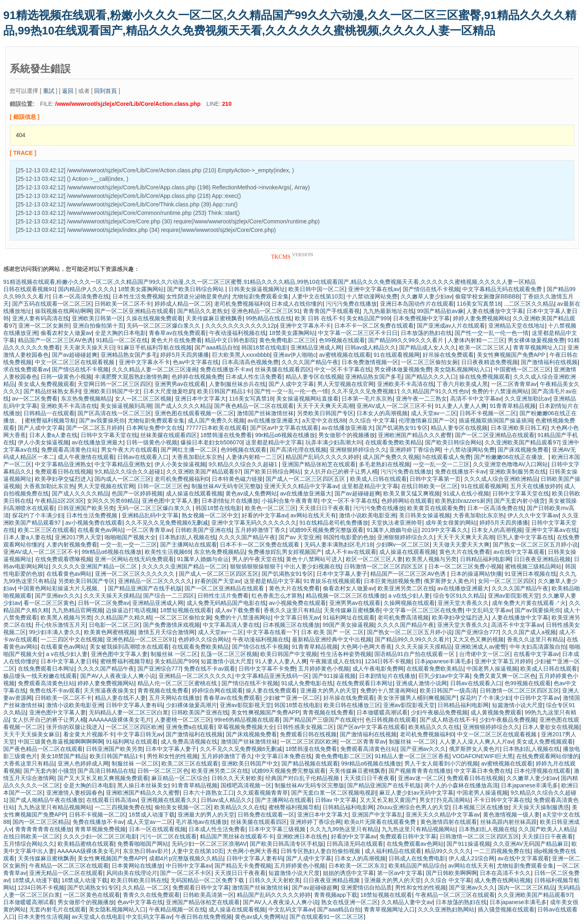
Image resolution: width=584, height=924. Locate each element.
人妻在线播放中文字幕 (495, 311)
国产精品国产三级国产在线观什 (323, 720)
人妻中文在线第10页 (318, 296)
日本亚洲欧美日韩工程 (519, 428)
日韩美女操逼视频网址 (257, 289)
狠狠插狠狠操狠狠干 (255, 566)
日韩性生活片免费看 (223, 596)
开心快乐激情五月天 (60, 625)
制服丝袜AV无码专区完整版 (226, 486)
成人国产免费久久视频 (216, 420)
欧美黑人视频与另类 (431, 559)
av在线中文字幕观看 (519, 552)
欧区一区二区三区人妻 (374, 559)
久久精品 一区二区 (146, 888)
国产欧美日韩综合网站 (196, 289)
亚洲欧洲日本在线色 (302, 836)
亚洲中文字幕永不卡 (305, 326)
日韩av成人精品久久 (370, 347)
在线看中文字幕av (536, 654)
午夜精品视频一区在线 (177, 909)
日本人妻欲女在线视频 (551, 727)
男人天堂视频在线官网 (346, 384)
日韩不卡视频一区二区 (488, 413)
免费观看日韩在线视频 (63, 472)
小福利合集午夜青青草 (290, 501)
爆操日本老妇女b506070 (211, 442)
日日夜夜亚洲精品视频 (542, 559)
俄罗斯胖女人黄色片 (449, 581)
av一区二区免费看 (35, 399)
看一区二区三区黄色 (49, 603)
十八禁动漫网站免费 (372, 296)
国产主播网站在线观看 (189, 545)
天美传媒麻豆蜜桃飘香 (214, 318)
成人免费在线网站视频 (502, 880)
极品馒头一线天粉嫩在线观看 (40, 676)
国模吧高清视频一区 (246, 785)
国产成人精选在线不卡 (448, 720)
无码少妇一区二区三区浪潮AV (209, 844)
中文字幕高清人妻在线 (231, 625)
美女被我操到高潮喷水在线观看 (129, 647)
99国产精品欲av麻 (440, 311)
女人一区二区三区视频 (143, 399)
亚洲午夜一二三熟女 (421, 399)
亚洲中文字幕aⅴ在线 (551, 530)
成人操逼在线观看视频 (194, 493)
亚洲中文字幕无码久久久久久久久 (254, 523)
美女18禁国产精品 (64, 756)
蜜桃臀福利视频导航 (50, 420)
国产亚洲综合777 (477, 632)
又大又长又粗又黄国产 (388, 800)
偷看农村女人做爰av (66, 333)
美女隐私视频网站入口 (462, 369)
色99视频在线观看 (342, 340)
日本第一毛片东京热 (367, 399)
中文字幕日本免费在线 (283, 756)
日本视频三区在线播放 (291, 625)
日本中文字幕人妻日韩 (69, 661)
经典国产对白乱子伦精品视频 (303, 778)
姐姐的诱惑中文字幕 (348, 873)
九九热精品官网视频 (77, 610)
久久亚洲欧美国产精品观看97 (522, 442)
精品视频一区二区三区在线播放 (346, 596)
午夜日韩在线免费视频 (204, 917)
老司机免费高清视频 (403, 617)
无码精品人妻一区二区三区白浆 (129, 712)
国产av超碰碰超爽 (75, 355)
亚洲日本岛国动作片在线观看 (417, 304)
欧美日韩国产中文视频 (289, 654)
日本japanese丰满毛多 (443, 661)
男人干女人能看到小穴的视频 (441, 763)
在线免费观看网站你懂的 (547, 756)
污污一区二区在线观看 (168, 836)
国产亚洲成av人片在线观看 (451, 326)
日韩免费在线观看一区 (266, 815)
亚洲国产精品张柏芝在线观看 (319, 464)
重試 (49, 91)
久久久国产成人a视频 (529, 632)
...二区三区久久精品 (529, 304)
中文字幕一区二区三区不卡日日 (358, 333)
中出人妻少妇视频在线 (313, 566)
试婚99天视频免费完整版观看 (326, 530)
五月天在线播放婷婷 (536, 486)
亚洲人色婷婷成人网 (83, 763)
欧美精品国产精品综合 (417, 866)
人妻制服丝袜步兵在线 (237, 384)
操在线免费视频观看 (485, 377)
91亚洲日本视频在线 (530, 574)
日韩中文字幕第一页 (435, 479)
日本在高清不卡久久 (505, 873)
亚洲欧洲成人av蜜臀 (480, 647)
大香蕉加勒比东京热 (197, 457)
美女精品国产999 (368, 318)
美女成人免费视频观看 (46, 384)
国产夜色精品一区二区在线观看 (254, 406)
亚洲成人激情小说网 (421, 683)
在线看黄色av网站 (100, 530)
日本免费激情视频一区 (370, 362)
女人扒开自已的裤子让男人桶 (341, 472)
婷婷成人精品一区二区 (183, 304)
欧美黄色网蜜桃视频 (109, 632)
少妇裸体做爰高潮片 (191, 705)
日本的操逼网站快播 (476, 574)
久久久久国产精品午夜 (310, 362)
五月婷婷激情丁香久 (260, 530)
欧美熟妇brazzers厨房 (463, 501)
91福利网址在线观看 (349, 617)
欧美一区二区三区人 (485, 347)
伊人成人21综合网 (472, 858)
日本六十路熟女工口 (208, 793)
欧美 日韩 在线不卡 (319, 318)
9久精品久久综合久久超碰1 (244, 464)
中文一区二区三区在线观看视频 (75, 362)
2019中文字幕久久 (445, 530)
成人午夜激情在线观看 (86, 457)
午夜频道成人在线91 (336, 661)
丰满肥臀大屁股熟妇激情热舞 (131, 377)
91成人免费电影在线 (307, 683)
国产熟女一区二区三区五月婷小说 (535, 545)
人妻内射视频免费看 (72, 545)
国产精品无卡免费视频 (243, 866)
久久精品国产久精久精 (123, 617)
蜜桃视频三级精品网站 (533, 566)
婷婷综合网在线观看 (217, 690)
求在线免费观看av (26, 369)
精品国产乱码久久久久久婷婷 (322, 457)
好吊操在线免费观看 (448, 355)
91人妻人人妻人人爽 (461, 406)
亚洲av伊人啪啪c (294, 355)
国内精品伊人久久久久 (86, 289)
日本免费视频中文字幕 (421, 318)
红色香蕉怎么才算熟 (277, 596)
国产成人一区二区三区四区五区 (306, 479)
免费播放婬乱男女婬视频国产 (285, 552)
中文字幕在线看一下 (272, 632)
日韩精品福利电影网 (485, 559)
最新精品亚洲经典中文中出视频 (332, 639)
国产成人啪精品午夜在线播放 (46, 800)
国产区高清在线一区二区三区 (114, 413)
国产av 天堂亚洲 (300, 537)
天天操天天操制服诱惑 (541, 807)
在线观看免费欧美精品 (393, 442)
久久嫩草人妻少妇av (426, 296)
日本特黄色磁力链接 (237, 479)
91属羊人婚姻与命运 (393, 530)
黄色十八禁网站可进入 (314, 559)
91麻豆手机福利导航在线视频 (155, 347)
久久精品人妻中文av (407, 902)
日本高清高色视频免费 (250, 362)
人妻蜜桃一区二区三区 (183, 720)
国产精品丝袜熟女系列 (52, 391)
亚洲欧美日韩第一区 (97, 318)
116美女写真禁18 (479, 304)
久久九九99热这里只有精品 (344, 829)
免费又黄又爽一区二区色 (505, 676)
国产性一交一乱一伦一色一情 (492, 333)
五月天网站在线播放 (174, 698)
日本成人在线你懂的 (297, 304)
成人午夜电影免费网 (378, 669)
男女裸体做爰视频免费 (536, 340)
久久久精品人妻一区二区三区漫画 (155, 369)
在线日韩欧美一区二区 (429, 486)
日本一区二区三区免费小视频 (465, 566)
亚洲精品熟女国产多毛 (129, 355)
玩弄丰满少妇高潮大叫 (334, 442)
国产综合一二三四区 (169, 596)
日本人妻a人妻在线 (54, 435)
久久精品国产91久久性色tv (435, 391)
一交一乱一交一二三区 (441, 464)
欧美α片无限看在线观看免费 (381, 822)
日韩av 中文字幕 (336, 800)
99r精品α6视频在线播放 (285, 435)
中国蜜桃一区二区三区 (522, 369)
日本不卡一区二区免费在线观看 (374, 326)
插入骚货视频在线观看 (506, 909)
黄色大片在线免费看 (176, 340)
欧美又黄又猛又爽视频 (412, 493)
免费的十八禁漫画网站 (500, 391)
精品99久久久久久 (448, 851)
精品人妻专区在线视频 (314, 377)
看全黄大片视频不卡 (89, 734)
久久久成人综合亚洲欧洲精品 (501, 479)
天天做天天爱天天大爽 (461, 545)
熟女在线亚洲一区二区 (350, 902)
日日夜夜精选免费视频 (490, 362)
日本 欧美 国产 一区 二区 (333, 632)
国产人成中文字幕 (291, 384)
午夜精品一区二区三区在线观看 (69, 866)
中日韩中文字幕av (537, 698)
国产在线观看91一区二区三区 (327, 917)
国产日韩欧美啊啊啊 (451, 873)
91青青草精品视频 (513, 406)
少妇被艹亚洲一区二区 (292, 698)
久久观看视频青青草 (262, 793)
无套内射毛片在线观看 (58, 909)
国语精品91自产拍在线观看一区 (415, 654)
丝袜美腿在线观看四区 (283, 369)
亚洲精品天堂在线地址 (517, 326)
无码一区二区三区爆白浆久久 (164, 326)
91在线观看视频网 (397, 355)
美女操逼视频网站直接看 (307, 399)
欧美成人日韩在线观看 (378, 479)
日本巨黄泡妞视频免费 (392, 581)
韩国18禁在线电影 (264, 347)
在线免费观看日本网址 (46, 669)
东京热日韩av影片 (146, 851)
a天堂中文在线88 (324, 420)
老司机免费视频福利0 (241, 304)
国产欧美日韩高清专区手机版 (287, 844)
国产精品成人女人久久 (427, 347)
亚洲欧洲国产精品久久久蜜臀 (415, 435)
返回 (68, 91)
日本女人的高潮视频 (382, 413)
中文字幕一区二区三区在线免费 (423, 610)
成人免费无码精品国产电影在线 (226, 603)
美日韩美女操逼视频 (425, 515)
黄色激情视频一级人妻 (511, 815)
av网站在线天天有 (313, 515)
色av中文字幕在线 (196, 362)
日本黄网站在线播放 (137, 866)
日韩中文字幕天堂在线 (109, 435)
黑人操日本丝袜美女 (143, 785)
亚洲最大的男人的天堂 (328, 690)
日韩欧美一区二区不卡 (123, 304)
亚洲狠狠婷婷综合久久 (358, 450)
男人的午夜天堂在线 (258, 559)
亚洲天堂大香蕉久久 (463, 603)
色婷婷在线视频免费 (197, 377)
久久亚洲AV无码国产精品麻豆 (531, 844)
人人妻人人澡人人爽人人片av (476, 742)
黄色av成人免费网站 (251, 493)
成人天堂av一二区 (434, 413)
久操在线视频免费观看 (155, 318)
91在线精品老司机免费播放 (334, 523)
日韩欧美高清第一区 (208, 895)
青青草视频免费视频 (100, 829)
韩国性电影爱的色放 (349, 537)
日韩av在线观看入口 (143, 457)
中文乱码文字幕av (489, 610)
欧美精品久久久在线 (434, 727)
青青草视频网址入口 (539, 347)
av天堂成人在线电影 (98, 917)
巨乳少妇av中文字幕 (444, 676)
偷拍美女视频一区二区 (183, 807)
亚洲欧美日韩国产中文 (112, 391)
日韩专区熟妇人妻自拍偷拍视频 (321, 851)
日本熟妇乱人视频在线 (187, 537)
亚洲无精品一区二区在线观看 (66, 873)
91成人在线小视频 (466, 493)
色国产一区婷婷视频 (137, 493)
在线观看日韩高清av (112, 800)
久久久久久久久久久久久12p (241, 326)
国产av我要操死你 (102, 420)
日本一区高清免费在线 (81, 296)
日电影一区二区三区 (114, 625)
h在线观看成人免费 (447, 457)
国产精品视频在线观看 (310, 763)
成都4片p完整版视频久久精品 (186, 858)
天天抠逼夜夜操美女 (109, 690)
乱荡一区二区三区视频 (229, 654)
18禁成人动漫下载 (152, 815)
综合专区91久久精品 (459, 596)
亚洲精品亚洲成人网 (316, 347)
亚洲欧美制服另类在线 (517, 472)
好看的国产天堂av (218, 581)
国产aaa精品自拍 (216, 347)
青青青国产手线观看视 (331, 311)
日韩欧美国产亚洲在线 (204, 530)
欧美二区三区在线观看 (46, 530)
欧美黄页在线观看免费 (436, 508)
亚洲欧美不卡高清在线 (406, 384)
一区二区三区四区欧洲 (134, 727)
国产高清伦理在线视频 (298, 450)
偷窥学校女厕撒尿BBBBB (487, 296)
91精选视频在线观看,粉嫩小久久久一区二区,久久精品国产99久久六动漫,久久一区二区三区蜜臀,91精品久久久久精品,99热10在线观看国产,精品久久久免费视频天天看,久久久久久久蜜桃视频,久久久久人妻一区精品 (269, 282)
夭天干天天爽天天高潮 (325, 406)
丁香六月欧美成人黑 (462, 384)
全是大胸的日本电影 (120, 333)
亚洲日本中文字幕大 (200, 399)
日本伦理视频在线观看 (542, 771)
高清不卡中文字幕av (476, 399)
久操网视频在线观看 (409, 603)
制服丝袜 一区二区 (174, 654)
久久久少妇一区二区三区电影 (100, 836)
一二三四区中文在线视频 (72, 639)
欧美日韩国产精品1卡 (224, 391)
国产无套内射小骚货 (520, 501)
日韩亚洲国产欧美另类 (86, 508)
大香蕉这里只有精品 (29, 763)
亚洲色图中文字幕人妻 (170, 501)
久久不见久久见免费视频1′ (365, 391)
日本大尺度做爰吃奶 (169, 391)
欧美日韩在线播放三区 (352, 705)
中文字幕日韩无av (297, 617)
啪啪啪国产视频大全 (130, 537)
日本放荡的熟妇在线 (426, 333)
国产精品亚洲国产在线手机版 (145, 588)
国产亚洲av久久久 (58, 596)
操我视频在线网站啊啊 (63, 311)
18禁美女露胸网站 (141, 289)
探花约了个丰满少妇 (38, 515)
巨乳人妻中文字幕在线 (525, 537)
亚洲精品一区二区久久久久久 (155, 581)
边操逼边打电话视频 (131, 610)
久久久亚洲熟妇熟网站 (446, 909)
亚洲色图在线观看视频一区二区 (194, 413)
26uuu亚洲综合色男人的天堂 (413, 807)
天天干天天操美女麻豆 (32, 734)
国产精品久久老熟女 (203, 311)
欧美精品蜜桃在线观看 (86, 844)
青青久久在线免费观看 (151, 895)
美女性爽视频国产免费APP (512, 355)
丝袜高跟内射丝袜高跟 (509, 822)
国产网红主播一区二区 (189, 450)
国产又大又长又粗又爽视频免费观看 (103, 778)
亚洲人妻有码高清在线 (41, 318)
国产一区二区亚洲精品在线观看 (134, 311)
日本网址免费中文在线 (155, 428)
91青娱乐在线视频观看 (332, 581)
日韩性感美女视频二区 (305, 727)
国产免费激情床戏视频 (172, 625)
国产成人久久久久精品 (183, 406)
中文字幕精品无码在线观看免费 (503, 289)
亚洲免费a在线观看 (190, 727)
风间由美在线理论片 (132, 873)
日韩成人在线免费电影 (417, 858)
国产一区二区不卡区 (186, 873)
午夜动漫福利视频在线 (238, 333)
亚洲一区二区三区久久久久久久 (135, 574)
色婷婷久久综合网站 (204, 639)
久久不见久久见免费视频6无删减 (167, 523)
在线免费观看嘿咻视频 (63, 559)
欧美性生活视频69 (168, 552)
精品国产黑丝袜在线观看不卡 (237, 836)
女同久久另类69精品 (113, 501)
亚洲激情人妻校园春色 (75, 793)
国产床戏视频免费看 (523, 450)
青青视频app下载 (336, 895)
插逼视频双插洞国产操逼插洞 (496, 420)
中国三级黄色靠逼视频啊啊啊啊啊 (60, 742)
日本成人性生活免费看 (254, 377)
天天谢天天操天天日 (89, 347)
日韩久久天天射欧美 (237, 778)
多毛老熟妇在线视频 (384, 464)
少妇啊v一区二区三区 (403, 545)
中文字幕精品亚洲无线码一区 (272, 676)
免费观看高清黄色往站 (69, 450)
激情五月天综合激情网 (166, 632)
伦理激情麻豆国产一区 (427, 420)
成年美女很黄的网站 (451, 523)
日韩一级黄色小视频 (66, 377)
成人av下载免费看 (238, 610)
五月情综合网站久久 (29, 844)
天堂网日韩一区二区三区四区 (114, 384)
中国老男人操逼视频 (492, 669)
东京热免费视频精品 (86, 399)
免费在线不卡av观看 (209, 669)
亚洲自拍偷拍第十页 (98, 326)
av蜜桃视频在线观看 (345, 355)
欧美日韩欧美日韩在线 (139, 880)
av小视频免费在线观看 (94, 523)
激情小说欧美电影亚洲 (367, 515)
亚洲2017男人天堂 (78, 537)
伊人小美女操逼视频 (43, 442)
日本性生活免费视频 (138, 296)
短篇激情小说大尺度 (226, 661)
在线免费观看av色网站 (415, 844)
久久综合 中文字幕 (372, 420)
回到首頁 (105, 91)
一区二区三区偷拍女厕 (429, 362)
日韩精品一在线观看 (49, 413)
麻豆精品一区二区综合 (180, 778)
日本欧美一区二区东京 (357, 866)
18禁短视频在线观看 (186, 610)
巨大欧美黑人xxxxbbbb (241, 355)
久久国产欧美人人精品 (547, 829)
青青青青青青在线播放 (43, 829)
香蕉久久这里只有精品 (292, 610)
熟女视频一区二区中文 (210, 515)
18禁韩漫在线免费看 (226, 435)
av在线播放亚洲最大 (273, 420)
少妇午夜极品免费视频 (439, 712)
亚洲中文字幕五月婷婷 (503, 661)
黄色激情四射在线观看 (449, 822)
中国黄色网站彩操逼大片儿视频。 (61, 588)
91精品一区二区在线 (122, 340)
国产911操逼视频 (334, 676)
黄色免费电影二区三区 (288, 340)
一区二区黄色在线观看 (92, 895)
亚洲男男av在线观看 (180, 384)
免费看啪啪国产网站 (143, 844)
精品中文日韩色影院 (230, 340)
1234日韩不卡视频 (388, 661)
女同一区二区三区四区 (506, 581)
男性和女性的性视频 (172, 756)
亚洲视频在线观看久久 (169, 800)
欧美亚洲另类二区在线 (406, 588)
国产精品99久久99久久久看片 (407, 340)
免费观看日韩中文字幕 (408, 836)
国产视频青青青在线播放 (420, 771)
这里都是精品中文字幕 (274, 442)
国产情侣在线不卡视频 (431, 289)
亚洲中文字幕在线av (374, 289)
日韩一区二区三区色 (163, 486)
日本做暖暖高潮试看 (382, 712)
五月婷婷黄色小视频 (324, 669)
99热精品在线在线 (269, 318)
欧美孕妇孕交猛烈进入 (63, 479)
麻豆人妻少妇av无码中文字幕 (416, 793)
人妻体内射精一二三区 (476, 340)
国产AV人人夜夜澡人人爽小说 (118, 676)
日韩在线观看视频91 (29, 289)
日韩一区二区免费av (104, 603)
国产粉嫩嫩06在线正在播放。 (511, 457)
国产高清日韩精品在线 (106, 771)
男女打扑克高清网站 (445, 800)
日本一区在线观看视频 (157, 829)
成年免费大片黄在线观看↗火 (529, 603)
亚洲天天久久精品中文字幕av (301, 486)
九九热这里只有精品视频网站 (55, 807)
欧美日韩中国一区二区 (317, 289)
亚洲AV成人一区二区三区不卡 (394, 406)
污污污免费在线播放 (351, 304)
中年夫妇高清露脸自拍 (538, 647)
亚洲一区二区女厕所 (44, 326)
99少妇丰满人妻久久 (55, 632)
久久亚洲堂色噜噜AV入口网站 (511, 464)
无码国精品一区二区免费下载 (208, 880)
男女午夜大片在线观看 (129, 450)
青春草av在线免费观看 (177, 333)
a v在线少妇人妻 (409, 596)
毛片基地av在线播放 (201, 822)
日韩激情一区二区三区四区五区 (384, 566)
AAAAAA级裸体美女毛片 (120, 720)
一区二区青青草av (514, 384)
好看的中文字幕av (265, 515)
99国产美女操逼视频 (348, 625)
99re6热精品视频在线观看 (247, 720)
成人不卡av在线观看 (351, 552)
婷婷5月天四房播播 (185, 355)
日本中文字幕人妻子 (342, 574)
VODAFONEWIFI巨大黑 (483, 756)
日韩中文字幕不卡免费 (267, 669)
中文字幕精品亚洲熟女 (63, 464)
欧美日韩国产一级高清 (448, 690)
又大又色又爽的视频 (478, 639)
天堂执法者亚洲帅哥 (397, 523)
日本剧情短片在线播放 (230, 501)
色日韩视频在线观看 (391, 720)
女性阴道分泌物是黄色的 (198, 296)
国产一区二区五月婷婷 (94, 428)
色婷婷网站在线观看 (407, 501)
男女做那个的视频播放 (347, 435)
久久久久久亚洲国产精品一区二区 (95, 566)
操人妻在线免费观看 (271, 690)
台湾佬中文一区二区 (485, 654)
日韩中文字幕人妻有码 (134, 705)
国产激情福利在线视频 (549, 362)
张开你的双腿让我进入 (75, 727)
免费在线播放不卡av (226, 369)
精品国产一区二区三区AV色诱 (56, 340)
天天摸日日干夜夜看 (324, 508)
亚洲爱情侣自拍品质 (366, 888)
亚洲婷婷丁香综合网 (415, 450)
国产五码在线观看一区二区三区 (52, 304)
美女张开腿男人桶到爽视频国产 (417, 698)
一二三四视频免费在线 (123, 807)
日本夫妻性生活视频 (43, 917)
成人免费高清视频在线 (189, 742)
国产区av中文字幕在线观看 (284, 428)
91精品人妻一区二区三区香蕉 (412, 756)
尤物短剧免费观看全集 (260, 296)
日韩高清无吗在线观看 (355, 844)
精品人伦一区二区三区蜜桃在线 (178, 683)
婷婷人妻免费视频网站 (481, 318)
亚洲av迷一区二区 (421, 778)
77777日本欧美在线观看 (216, 428)
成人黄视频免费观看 (496, 712)
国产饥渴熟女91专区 (402, 428)
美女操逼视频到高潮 (126, 406)
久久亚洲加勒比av (527, 399)
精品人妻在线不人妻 (120, 698)
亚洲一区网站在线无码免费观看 (134, 559)
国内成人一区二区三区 (123, 479)
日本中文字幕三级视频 (278, 829)
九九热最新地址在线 (389, 311)
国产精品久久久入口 (431, 377)
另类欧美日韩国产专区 (325, 413)
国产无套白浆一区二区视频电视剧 (334, 793)
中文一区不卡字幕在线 (343, 369)
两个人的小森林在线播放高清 (461, 785)
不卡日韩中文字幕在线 (502, 800)
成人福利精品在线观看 (393, 851)
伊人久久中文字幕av (533, 515)
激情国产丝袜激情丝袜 (265, 413)
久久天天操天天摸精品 (112, 596)
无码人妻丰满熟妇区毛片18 (339, 545)
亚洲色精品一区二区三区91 (266, 311)
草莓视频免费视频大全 (246, 727)
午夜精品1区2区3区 (59, 501)
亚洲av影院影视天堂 (514, 596)
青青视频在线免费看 (163, 690)
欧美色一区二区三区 (271, 508)
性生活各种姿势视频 (346, 654)
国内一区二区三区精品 (41, 822)
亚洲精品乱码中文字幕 (150, 515)
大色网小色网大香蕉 (366, 647)
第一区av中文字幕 (400, 873)
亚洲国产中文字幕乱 (377, 815)
